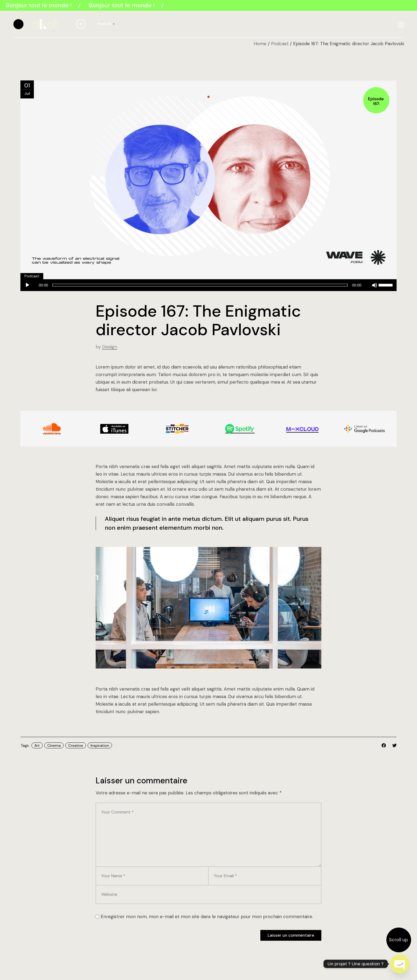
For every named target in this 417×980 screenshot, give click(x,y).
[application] (208, 286)
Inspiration (100, 745)
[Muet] (375, 285)
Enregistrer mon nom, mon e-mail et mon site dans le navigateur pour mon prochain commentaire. (207, 917)
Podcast (280, 44)
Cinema (54, 745)
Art (37, 745)
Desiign (110, 347)
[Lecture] (27, 285)
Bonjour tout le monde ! (40, 5)
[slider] (200, 285)
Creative (76, 745)
